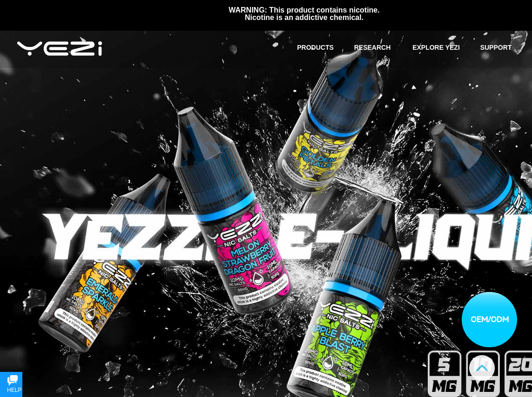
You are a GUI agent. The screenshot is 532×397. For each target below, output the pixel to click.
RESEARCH (373, 47)
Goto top (482, 368)
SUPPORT (496, 47)
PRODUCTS (315, 47)
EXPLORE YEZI (436, 47)
